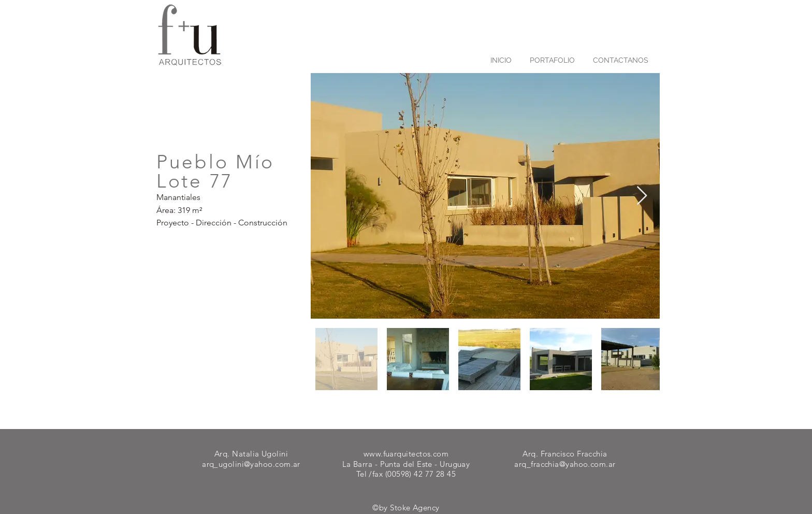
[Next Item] (642, 196)
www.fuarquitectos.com (406, 454)
